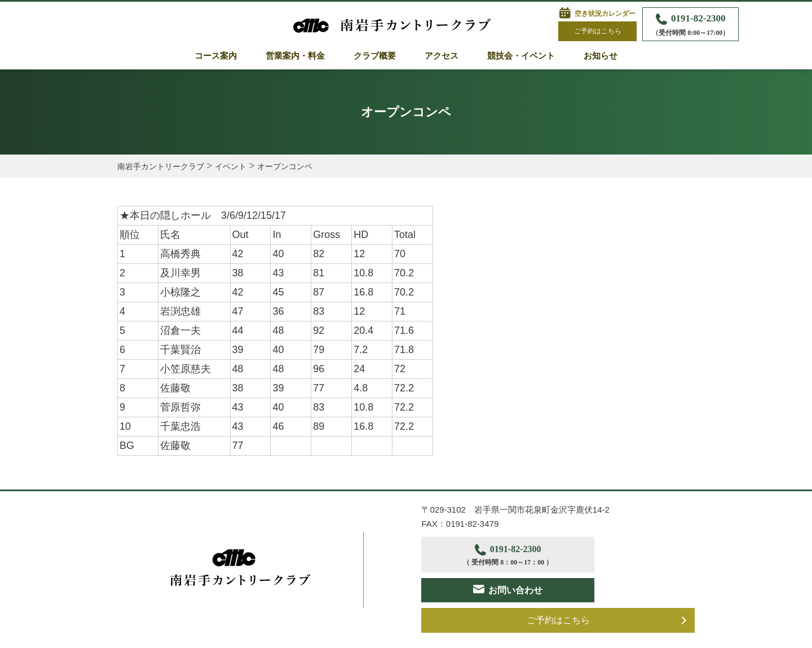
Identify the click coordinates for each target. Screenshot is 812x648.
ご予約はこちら (598, 31)
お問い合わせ (636, 555)
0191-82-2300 (690, 26)
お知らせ (601, 56)
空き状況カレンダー (605, 14)
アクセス (442, 56)
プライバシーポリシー (157, 634)
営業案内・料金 (295, 56)
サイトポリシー (258, 634)
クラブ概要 (375, 56)
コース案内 (216, 56)
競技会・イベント (521, 56)
